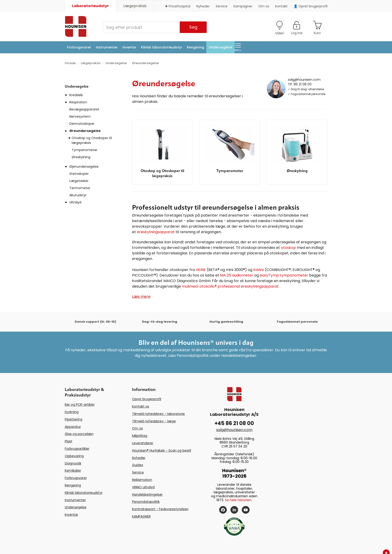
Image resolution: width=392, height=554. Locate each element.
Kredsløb (76, 95)
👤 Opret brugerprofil (311, 6)
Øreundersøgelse (85, 131)
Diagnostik (73, 463)
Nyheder (203, 6)
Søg (193, 27)
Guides (138, 465)
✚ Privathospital (178, 6)
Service (222, 6)
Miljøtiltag (140, 436)
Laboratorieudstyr (90, 6)
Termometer (80, 188)
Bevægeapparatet (84, 109)
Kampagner (243, 6)
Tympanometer (85, 150)
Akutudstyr (78, 195)
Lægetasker (79, 181)
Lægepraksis (135, 6)
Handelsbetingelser (147, 494)
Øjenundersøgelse (84, 167)
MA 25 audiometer (237, 275)
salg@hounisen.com (304, 79)
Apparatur (73, 427)
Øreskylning (81, 157)
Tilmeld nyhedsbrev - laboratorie (158, 414)
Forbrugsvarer (79, 47)
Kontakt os (141, 406)
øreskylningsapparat (156, 232)
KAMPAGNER (141, 516)
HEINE (201, 270)
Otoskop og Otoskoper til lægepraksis (92, 140)
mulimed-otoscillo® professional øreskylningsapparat (230, 286)
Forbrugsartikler (77, 449)
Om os (264, 6)
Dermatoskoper (82, 124)
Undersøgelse (221, 47)
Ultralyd (75, 202)
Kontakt (281, 6)
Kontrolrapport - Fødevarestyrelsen (160, 509)
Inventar (129, 47)
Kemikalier (73, 471)
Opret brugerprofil (147, 399)
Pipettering (74, 419)
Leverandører (143, 443)
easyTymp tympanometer (284, 275)
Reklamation (142, 480)
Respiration (78, 102)
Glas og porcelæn (79, 434)
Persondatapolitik (146, 502)
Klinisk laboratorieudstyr (162, 47)
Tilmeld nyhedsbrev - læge (154, 421)
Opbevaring (74, 456)
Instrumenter (107, 47)
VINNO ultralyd (143, 487)
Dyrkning (72, 412)
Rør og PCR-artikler (80, 405)
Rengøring (196, 47)
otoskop (288, 248)
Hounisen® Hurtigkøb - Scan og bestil (162, 450)
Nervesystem (80, 116)
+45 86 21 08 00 (234, 423)
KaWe (259, 270)
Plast (69, 441)
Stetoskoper (79, 174)
